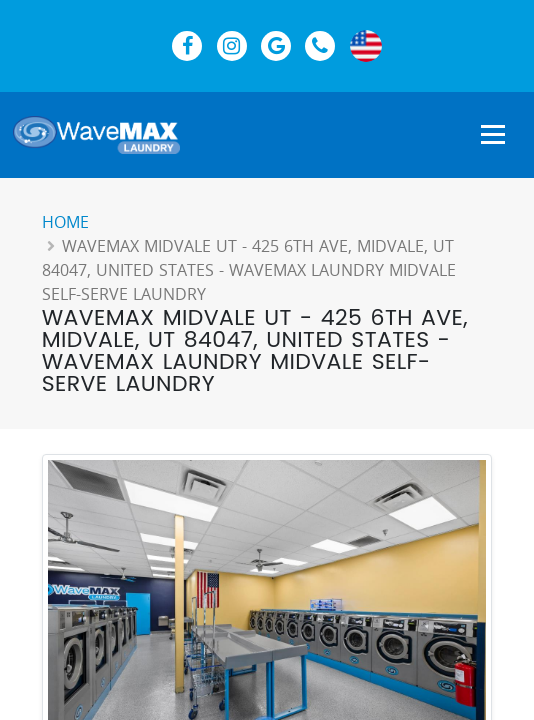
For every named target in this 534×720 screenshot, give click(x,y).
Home (65, 222)
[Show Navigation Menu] (493, 136)
